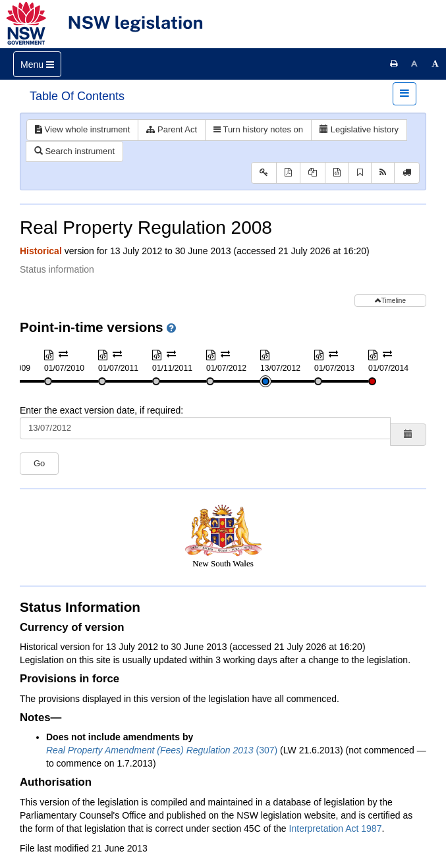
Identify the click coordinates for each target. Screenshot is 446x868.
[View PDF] (288, 173)
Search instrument (74, 151)
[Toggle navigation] (37, 64)
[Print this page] (394, 64)
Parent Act (172, 129)
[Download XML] (337, 173)
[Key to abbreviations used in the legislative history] (264, 173)
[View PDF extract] (313, 173)
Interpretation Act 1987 (336, 828)
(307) (162, 750)
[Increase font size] (435, 64)
